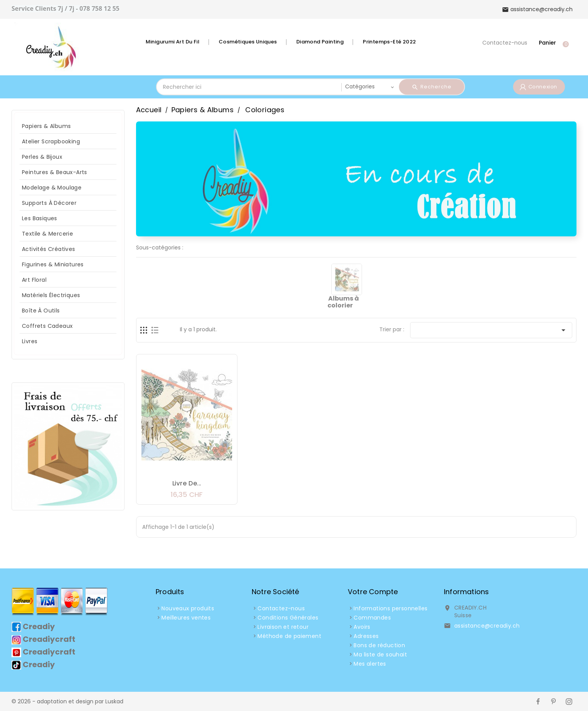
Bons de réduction (379, 645)
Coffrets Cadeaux (47, 326)
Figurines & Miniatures (53, 264)
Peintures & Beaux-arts (55, 172)
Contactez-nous (505, 43)
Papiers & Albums (46, 126)
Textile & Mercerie (47, 234)
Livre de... (187, 483)
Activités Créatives (49, 249)
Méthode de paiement (289, 636)
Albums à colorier (343, 302)
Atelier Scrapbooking (51, 141)
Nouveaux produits (188, 608)
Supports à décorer (49, 203)
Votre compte (373, 592)
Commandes (372, 618)
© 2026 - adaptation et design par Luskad (67, 701)
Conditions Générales (288, 618)
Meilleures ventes (186, 618)
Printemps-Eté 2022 (389, 42)
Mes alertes (370, 664)
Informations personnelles (390, 608)
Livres (30, 341)
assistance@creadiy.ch (487, 626)
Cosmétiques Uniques (248, 42)
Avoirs (362, 627)
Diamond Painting (320, 42)
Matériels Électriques (51, 295)
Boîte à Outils (41, 311)
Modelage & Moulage (52, 188)
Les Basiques (40, 218)
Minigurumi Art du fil (173, 42)
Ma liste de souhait (380, 655)
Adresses (366, 636)
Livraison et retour (283, 627)
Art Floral (34, 280)
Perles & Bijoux (42, 157)
